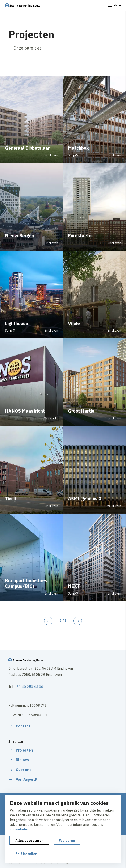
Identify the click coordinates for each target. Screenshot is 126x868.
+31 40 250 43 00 (29, 687)
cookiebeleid (20, 829)
